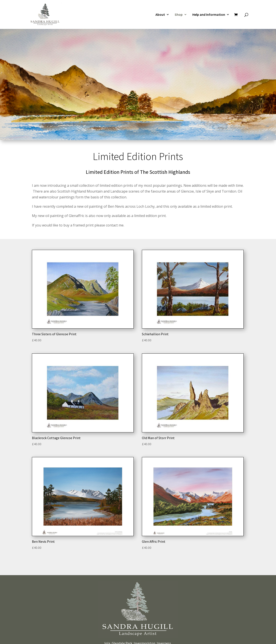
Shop (179, 14)
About (160, 14)
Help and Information (209, 14)
